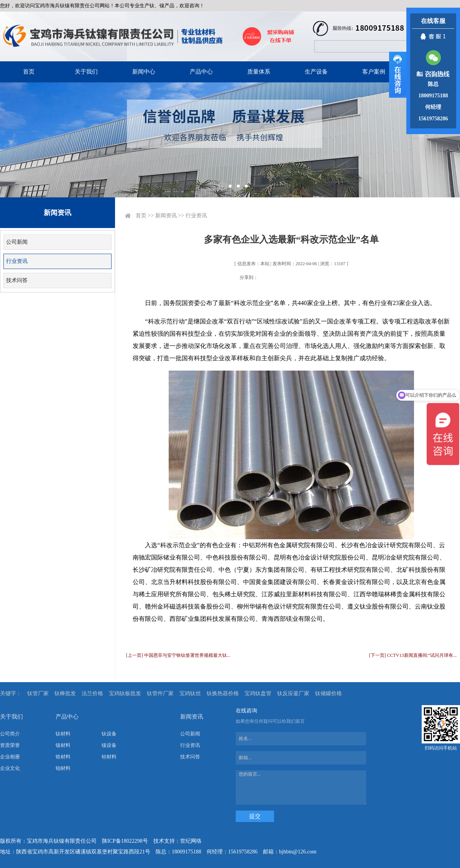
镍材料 (63, 745)
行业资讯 (17, 261)
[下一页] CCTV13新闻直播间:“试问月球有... (413, 655)
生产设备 (316, 72)
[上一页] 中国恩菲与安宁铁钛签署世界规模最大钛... (178, 655)
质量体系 (259, 72)
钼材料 (63, 768)
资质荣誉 (10, 745)
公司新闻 (17, 242)
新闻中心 (144, 72)
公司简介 (10, 734)
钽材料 (109, 757)
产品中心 (201, 72)
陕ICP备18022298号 (125, 841)
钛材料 (63, 734)
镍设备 (109, 745)
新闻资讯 (166, 216)
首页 (29, 72)
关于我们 (86, 72)
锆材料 (63, 757)
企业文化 (10, 768)
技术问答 (17, 280)
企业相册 (10, 757)
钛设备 (109, 734)
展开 (398, 75)
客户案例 (374, 72)
